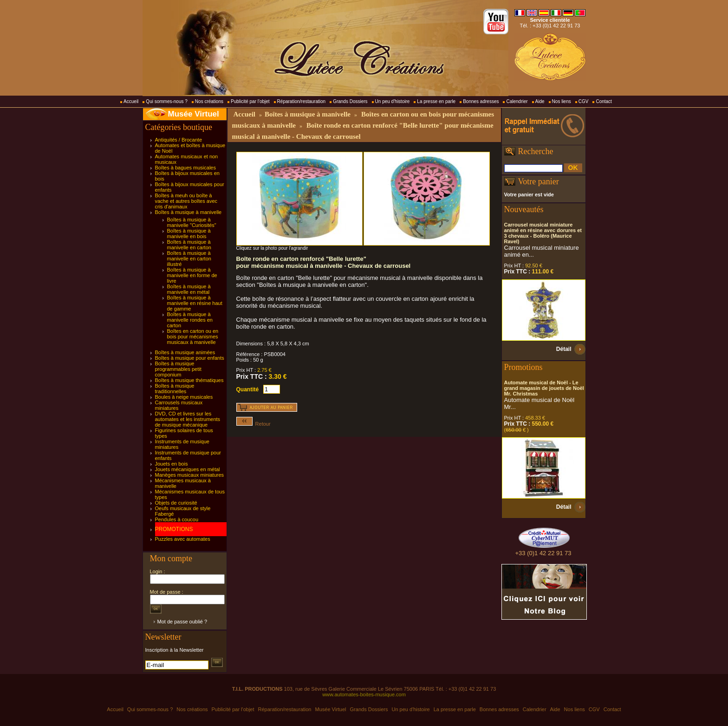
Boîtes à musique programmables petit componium (178, 369)
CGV (584, 101)
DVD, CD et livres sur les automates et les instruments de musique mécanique (188, 419)
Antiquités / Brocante (179, 140)
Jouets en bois (172, 464)
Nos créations (209, 101)
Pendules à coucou (177, 519)
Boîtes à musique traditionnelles (175, 389)
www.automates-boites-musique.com (364, 694)
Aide (540, 101)
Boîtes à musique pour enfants (190, 358)
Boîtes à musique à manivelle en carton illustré (189, 259)
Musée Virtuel (194, 114)
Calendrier (517, 101)
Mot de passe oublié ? (182, 622)
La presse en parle (436, 101)
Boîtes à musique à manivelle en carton (189, 245)
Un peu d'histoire (393, 101)
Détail (564, 349)
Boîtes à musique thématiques (189, 380)
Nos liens (562, 101)
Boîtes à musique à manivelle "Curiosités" (192, 222)
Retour (253, 424)
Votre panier (539, 181)
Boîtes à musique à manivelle (188, 212)
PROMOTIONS (174, 529)
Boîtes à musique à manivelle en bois (189, 233)
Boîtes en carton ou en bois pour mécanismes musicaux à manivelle (193, 337)
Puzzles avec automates (183, 539)
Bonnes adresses (481, 101)
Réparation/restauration (302, 101)
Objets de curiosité (176, 503)
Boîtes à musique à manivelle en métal (189, 289)
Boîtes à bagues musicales (185, 168)
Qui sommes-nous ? (166, 101)
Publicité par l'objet (250, 101)
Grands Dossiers (350, 101)
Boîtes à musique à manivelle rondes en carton (190, 320)
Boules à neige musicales (184, 397)
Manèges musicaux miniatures (190, 475)
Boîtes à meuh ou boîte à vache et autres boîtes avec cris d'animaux (186, 201)
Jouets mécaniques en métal (188, 469)
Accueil (131, 101)
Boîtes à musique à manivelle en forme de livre (192, 275)
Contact (604, 101)
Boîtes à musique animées (185, 352)
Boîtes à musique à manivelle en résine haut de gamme (195, 303)
